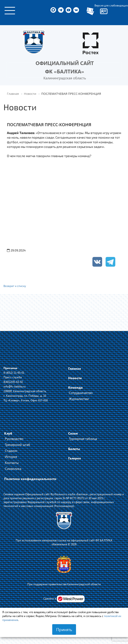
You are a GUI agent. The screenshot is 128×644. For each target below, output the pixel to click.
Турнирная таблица (83, 439)
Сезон (73, 433)
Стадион (11, 451)
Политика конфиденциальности (30, 479)
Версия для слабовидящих (111, 5)
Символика (13, 469)
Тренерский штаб (17, 445)
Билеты (74, 449)
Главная (75, 368)
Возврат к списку (15, 286)
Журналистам (79, 399)
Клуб (8, 433)
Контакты (12, 463)
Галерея (75, 458)
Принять (64, 629)
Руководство (14, 439)
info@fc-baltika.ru (15, 386)
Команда (75, 387)
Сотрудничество (81, 393)
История (11, 457)
